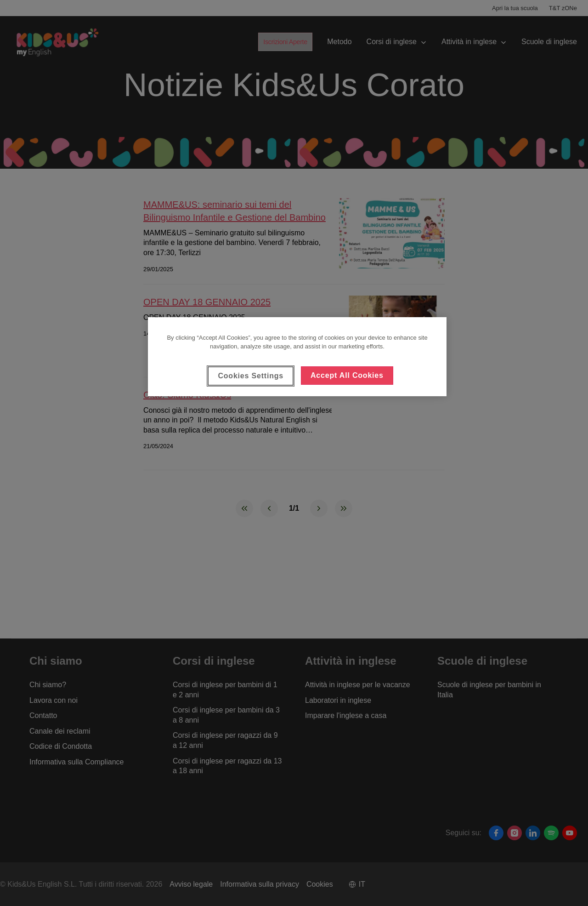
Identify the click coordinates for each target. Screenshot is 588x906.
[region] (297, 357)
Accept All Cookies (347, 375)
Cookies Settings (251, 376)
